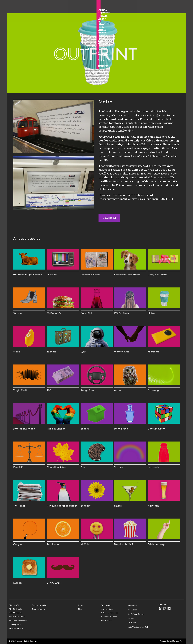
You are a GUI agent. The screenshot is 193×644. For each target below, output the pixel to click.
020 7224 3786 (164, 199)
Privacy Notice (166, 641)
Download (109, 218)
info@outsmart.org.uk (113, 199)
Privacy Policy (179, 641)
